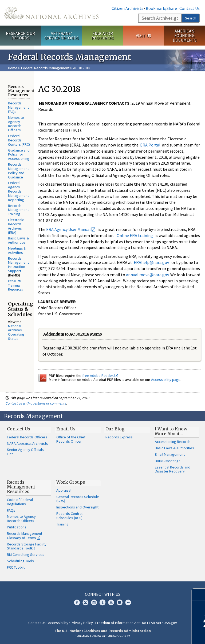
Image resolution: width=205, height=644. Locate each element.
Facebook (77, 602)
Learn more (157, 634)
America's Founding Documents (185, 35)
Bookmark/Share (161, 8)
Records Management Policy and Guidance (18, 171)
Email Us (66, 429)
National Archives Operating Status (16, 332)
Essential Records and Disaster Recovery (173, 469)
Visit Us (143, 35)
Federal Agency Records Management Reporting (18, 191)
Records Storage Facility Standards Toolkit (27, 546)
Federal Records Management (45, 68)
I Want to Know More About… (171, 431)
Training (62, 524)
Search (191, 18)
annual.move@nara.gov (147, 275)
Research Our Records (20, 36)
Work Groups (71, 482)
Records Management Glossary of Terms (25, 536)
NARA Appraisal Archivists (27, 443)
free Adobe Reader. (100, 376)
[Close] (199, 595)
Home (13, 68)
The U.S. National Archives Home (51, 13)
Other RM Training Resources (15, 285)
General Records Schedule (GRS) (78, 499)
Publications (17, 527)
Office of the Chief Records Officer (71, 439)
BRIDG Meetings (168, 461)
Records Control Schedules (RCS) (69, 516)
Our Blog (115, 429)
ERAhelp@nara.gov (151, 262)
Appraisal (64, 490)
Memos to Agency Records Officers (16, 124)
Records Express (119, 437)
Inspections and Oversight (77, 507)
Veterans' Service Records (61, 36)
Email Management (170, 454)
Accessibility (58, 623)
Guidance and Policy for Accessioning (19, 154)
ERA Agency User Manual (68, 229)
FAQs (11, 510)
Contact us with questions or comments (36, 403)
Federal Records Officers (27, 437)
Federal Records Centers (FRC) (19, 140)
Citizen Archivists (127, 8)
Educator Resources (102, 36)
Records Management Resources (21, 487)
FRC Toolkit (16, 567)
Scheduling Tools (20, 561)
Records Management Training (18, 210)
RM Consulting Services (26, 555)
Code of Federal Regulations (20, 502)
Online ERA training (135, 235)
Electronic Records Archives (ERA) (16, 226)
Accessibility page (166, 380)
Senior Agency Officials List (25, 452)
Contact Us (190, 8)
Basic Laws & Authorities (18, 240)
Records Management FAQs (18, 107)
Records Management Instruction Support (18, 265)
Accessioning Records (173, 442)
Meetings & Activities (17, 250)
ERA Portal (150, 145)
